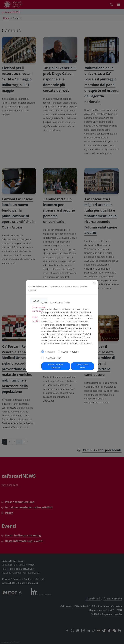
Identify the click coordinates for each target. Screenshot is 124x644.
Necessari (50, 352)
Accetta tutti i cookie (82, 366)
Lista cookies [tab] (36, 319)
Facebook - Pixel (53, 358)
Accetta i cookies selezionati (56, 366)
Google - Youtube (70, 352)
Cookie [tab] (36, 301)
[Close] (94, 283)
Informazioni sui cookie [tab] (39, 309)
